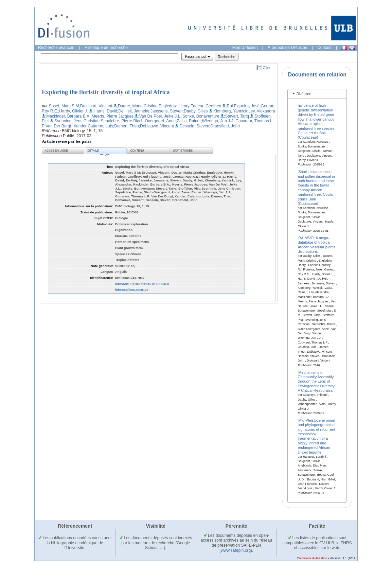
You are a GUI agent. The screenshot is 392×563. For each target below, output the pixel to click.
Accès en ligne (56, 151)
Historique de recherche (106, 48)
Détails (98, 152)
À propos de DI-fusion (287, 48)
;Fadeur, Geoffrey (205, 106)
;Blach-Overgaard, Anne (154, 121)
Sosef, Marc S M (64, 106)
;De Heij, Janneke (133, 111)
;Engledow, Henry (174, 106)
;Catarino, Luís (100, 126)
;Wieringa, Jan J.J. (218, 121)
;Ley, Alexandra (261, 111)
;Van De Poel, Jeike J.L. (159, 116)
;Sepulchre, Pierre (116, 121)
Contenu (137, 151)
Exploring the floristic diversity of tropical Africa (106, 92)
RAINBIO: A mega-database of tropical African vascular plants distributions (317, 244)
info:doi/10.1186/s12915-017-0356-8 (142, 284)
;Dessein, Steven (194, 126)
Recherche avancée (56, 48)
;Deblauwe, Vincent (156, 126)
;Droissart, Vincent (95, 106)
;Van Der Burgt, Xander (66, 126)
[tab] (317, 94)
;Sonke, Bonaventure (200, 116)
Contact (324, 48)
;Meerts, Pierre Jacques (112, 116)
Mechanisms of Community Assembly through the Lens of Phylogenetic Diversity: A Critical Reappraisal (317, 381)
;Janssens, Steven (166, 111)
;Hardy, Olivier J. (73, 111)
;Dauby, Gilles (195, 111)
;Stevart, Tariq (236, 116)
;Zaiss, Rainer (188, 121)
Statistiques (183, 151)
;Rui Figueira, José (243, 106)
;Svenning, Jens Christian (76, 121)
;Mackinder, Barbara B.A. (68, 116)
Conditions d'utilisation (312, 558)
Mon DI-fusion (245, 48)
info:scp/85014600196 (132, 290)
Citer (267, 68)
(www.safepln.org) (236, 550)
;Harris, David (105, 111)
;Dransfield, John (225, 126)
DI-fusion (304, 94)
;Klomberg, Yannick (230, 111)
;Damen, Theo (126, 126)
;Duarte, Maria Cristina (137, 106)
